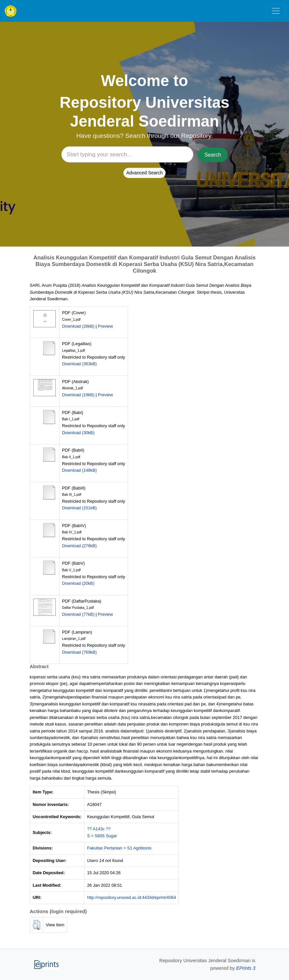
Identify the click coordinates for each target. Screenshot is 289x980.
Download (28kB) (78, 326)
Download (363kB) (79, 364)
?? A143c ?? (99, 829)
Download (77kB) (78, 614)
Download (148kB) (79, 470)
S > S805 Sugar (102, 836)
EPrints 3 (246, 968)
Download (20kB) (78, 583)
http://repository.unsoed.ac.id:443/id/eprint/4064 (131, 897)
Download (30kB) (78, 433)
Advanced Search (145, 173)
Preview (106, 326)
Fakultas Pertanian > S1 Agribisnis (119, 848)
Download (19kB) (78, 395)
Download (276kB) (79, 546)
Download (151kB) (79, 508)
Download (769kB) (79, 652)
